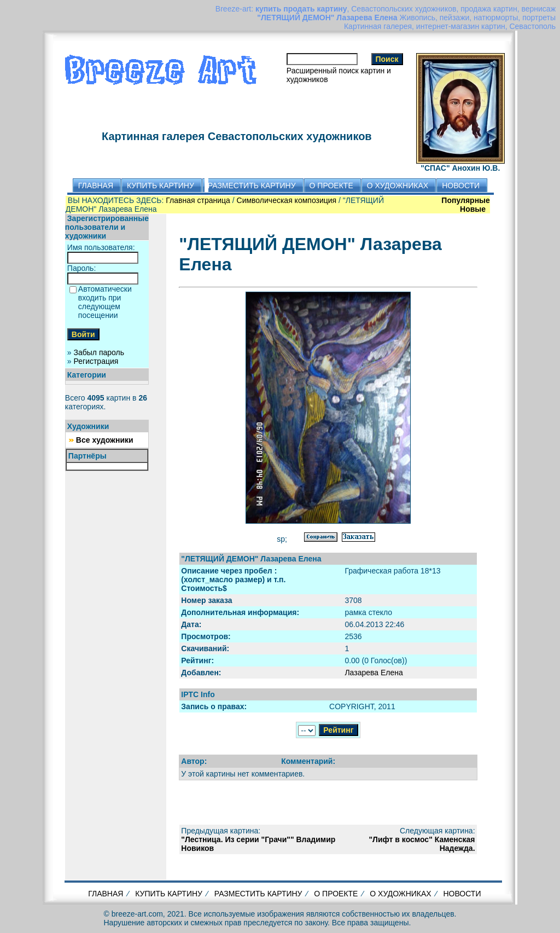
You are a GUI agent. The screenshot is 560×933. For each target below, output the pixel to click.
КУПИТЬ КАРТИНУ (169, 894)
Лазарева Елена (374, 673)
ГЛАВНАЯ (106, 894)
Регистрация (96, 361)
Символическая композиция (287, 200)
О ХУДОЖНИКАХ (400, 894)
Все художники (105, 440)
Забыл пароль (99, 352)
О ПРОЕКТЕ (336, 894)
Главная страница (198, 200)
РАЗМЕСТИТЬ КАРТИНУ (258, 894)
